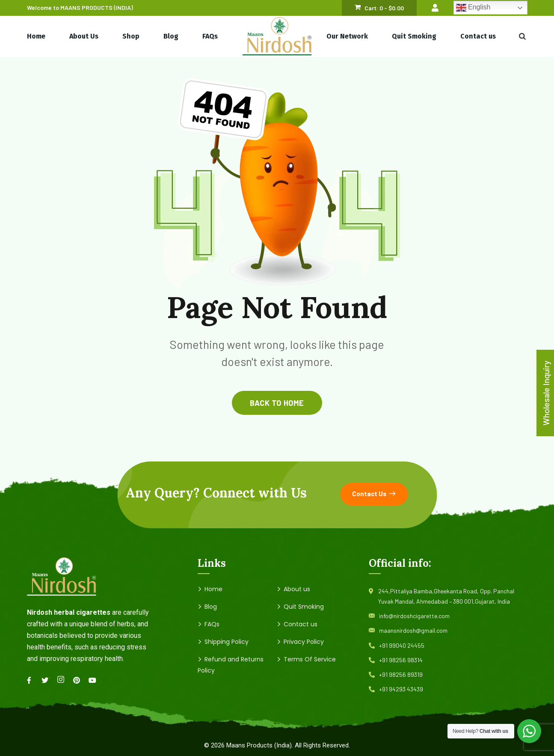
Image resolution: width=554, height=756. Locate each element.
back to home (277, 403)
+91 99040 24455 (402, 645)
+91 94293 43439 (401, 689)
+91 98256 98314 (401, 660)
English (473, 8)
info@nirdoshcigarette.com (414, 616)
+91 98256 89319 (401, 674)
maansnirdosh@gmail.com (413, 630)
